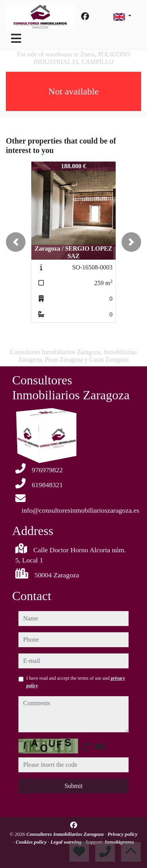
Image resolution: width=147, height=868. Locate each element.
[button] (16, 242)
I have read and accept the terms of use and (76, 682)
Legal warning (67, 842)
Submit (73, 786)
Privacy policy (122, 834)
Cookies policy (32, 842)
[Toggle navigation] (16, 38)
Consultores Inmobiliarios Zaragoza (65, 834)
